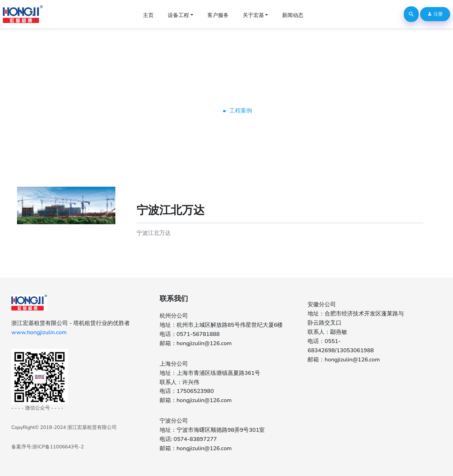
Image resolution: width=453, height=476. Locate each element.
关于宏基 (253, 15)
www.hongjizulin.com (39, 332)
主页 (148, 15)
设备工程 (178, 15)
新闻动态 (293, 15)
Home (209, 111)
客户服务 (218, 15)
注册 (435, 14)
